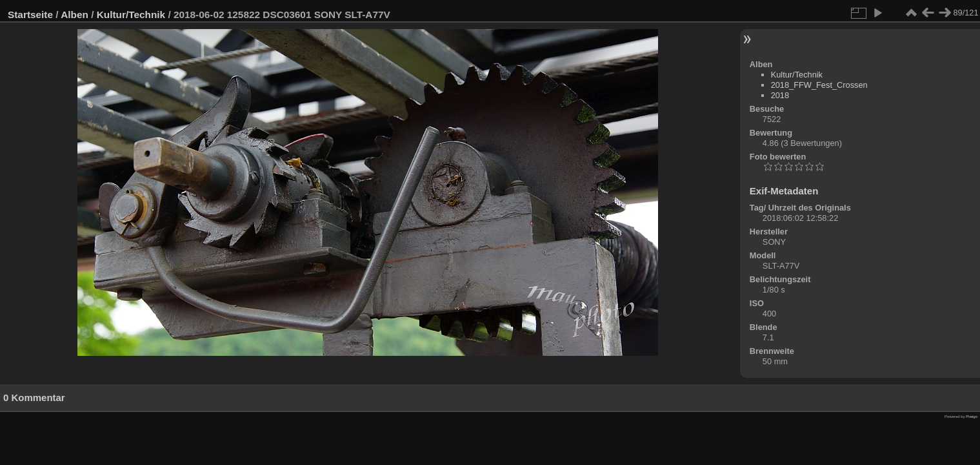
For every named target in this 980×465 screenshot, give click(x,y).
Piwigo (972, 417)
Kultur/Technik (131, 15)
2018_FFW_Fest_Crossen (819, 85)
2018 (780, 95)
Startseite (30, 15)
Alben (75, 15)
